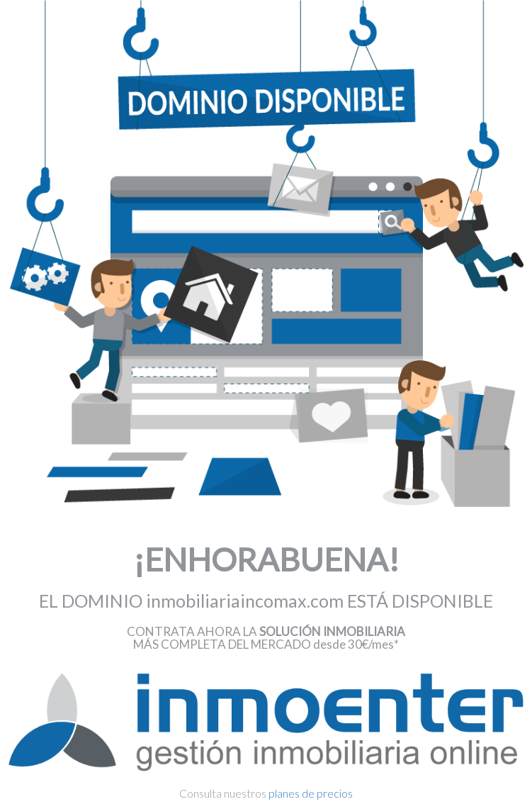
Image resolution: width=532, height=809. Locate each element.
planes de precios (311, 793)
